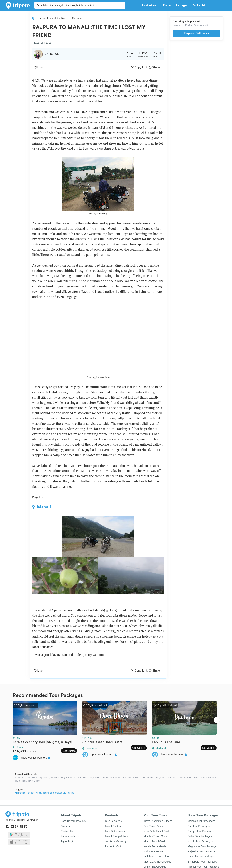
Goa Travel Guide (154, 826)
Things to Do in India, (165, 778)
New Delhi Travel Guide (157, 831)
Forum (167, 5)
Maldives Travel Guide (156, 857)
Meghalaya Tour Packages (203, 846)
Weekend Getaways (116, 841)
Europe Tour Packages (201, 831)
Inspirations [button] (150, 5)
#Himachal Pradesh (25, 793)
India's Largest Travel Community (22, 820)
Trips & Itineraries (115, 831)
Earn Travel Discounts (73, 821)
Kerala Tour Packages (200, 841)
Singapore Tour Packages (202, 862)
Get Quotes (69, 751)
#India (39, 793)
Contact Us (67, 831)
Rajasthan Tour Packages (202, 851)
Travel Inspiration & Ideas (158, 821)
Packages (182, 5)
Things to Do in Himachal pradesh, (104, 778)
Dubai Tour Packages (200, 836)
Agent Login (68, 841)
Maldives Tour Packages (201, 821)
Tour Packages (113, 821)
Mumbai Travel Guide (156, 836)
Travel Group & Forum (118, 836)
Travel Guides (113, 826)
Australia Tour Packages (201, 857)
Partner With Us (70, 836)
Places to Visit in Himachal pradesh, (32, 778)
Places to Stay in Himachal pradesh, (69, 778)
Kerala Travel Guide (155, 846)
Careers (65, 826)
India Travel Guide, (31, 781)
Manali (42, 507)
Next (217, 721)
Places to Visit (113, 846)
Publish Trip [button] (201, 5)
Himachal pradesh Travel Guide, (138, 778)
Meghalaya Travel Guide (158, 862)
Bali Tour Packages (199, 826)
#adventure (48, 793)
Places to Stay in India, (188, 778)
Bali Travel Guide (153, 851)
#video (71, 793)
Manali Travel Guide (155, 841)
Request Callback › (196, 33)
